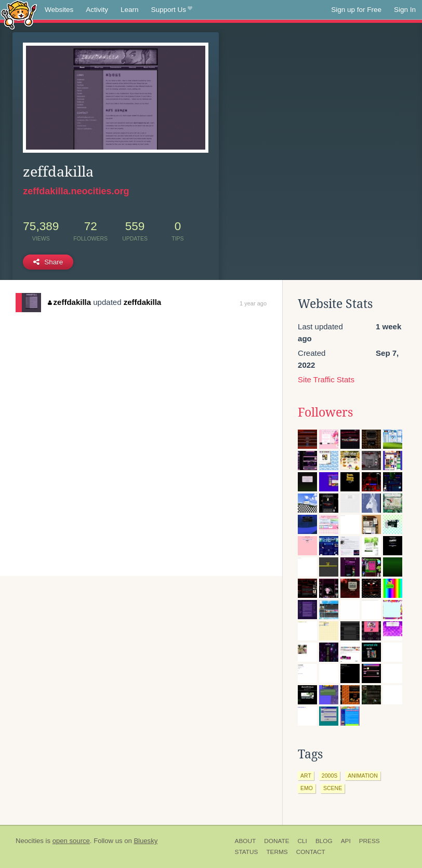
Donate (276, 841)
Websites (59, 10)
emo (307, 788)
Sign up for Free (356, 10)
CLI (302, 841)
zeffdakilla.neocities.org (76, 191)
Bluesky (146, 841)
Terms (277, 852)
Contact (311, 852)
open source (71, 841)
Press (370, 841)
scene (333, 788)
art (306, 776)
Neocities (30, 841)
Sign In (405, 10)
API (346, 841)
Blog (324, 841)
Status (247, 852)
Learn (130, 10)
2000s (329, 776)
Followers (325, 412)
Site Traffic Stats (326, 379)
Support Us (172, 10)
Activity (97, 10)
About (246, 841)
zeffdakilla (69, 302)
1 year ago (253, 303)
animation (363, 776)
